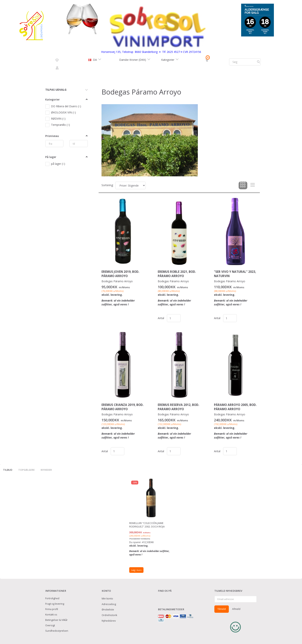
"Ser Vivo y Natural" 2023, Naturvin (235, 274)
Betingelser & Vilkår (56, 620)
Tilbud (8, 470)
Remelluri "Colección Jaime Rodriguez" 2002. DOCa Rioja (147, 525)
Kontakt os (51, 615)
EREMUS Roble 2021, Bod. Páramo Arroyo (177, 274)
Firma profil (52, 609)
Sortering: (107, 185)
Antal (161, 318)
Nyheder (46, 470)
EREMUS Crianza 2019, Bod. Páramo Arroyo (122, 407)
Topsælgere (26, 470)
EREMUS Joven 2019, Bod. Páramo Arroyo (120, 274)
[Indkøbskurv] (207, 60)
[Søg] (258, 62)
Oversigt (50, 625)
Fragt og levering (55, 604)
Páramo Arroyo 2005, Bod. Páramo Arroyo (235, 407)
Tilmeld (222, 609)
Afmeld (236, 609)
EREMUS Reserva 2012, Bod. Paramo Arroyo (178, 407)
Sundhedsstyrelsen (57, 631)
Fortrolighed (52, 598)
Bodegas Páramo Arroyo (117, 281)
